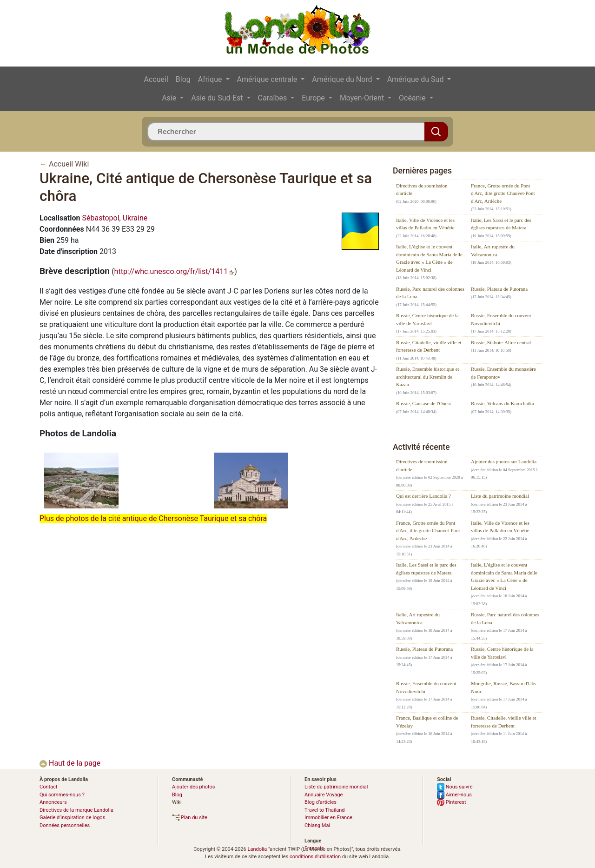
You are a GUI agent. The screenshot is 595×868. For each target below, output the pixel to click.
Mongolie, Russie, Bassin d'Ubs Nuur (503, 687)
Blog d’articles (321, 802)
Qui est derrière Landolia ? (423, 496)
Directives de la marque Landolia (76, 810)
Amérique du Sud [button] (416, 79)
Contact (48, 787)
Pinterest (452, 802)
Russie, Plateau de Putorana (499, 289)
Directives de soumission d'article (422, 190)
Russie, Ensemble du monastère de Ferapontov (503, 373)
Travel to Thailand (325, 810)
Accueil (156, 79)
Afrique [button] (211, 79)
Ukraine (135, 218)
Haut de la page (70, 763)
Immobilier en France (328, 818)
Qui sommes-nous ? (62, 795)
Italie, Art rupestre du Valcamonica (493, 250)
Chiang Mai (317, 825)
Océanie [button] (413, 98)
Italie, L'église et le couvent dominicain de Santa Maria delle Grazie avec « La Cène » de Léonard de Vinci (429, 258)
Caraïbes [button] (274, 98)
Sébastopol (100, 218)
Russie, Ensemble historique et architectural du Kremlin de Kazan (428, 377)
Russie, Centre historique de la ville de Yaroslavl (427, 319)
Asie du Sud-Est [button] (218, 98)
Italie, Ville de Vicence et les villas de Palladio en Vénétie (425, 224)
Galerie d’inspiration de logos (72, 818)
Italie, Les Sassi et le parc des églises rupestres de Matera (501, 224)
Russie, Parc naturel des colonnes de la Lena (430, 293)
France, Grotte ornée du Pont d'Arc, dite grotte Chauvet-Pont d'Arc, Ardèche (503, 193)
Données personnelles (65, 825)
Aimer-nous (454, 795)
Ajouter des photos (193, 787)
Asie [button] (170, 98)
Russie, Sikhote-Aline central (501, 342)
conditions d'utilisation (315, 857)
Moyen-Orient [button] (363, 98)
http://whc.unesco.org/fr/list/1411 (175, 271)
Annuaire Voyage (324, 795)
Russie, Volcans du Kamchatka (502, 403)
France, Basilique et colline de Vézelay (427, 722)
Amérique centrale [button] (268, 79)
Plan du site (190, 818)
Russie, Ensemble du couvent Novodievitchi (501, 319)
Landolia (257, 849)
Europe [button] (314, 98)
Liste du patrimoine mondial (500, 496)
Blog (183, 79)
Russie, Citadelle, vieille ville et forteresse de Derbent (429, 346)
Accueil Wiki (69, 164)
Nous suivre (455, 787)
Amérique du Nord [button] (343, 79)
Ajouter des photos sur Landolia (504, 461)
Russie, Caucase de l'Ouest (423, 403)
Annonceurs (53, 802)
